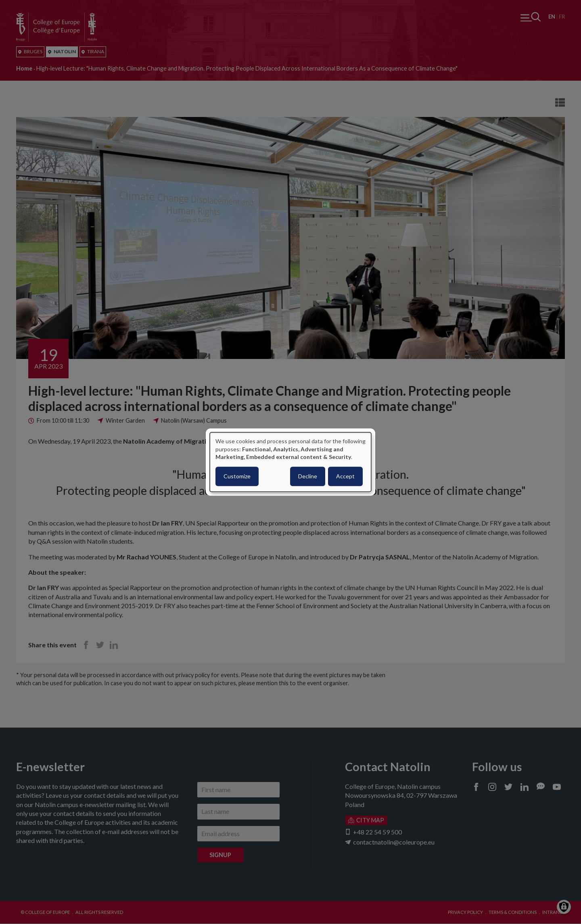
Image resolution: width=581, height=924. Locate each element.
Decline (308, 476)
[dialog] (290, 462)
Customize (237, 476)
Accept (345, 476)
